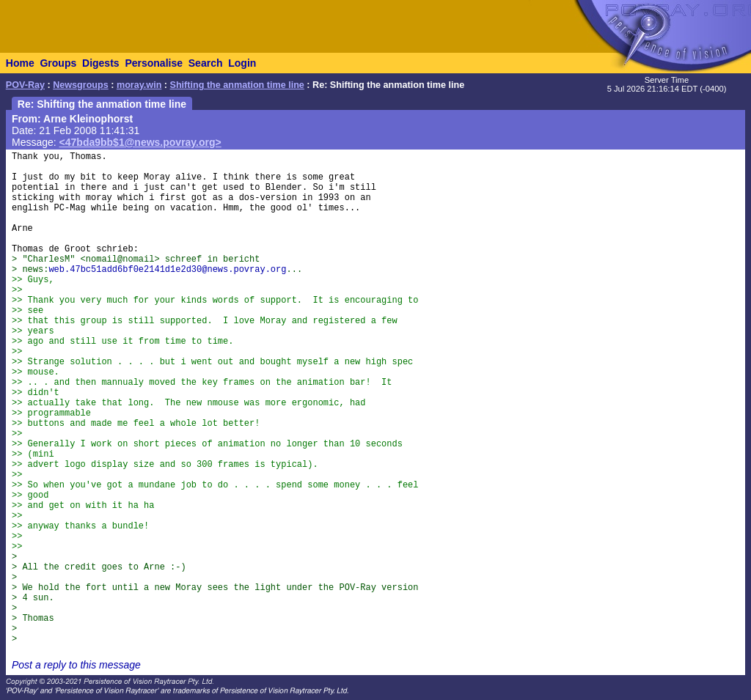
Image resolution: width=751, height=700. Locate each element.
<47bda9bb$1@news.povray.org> (140, 142)
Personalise (154, 63)
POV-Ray (25, 85)
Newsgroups (81, 85)
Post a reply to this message (76, 665)
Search (206, 63)
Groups (58, 63)
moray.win (139, 85)
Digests (101, 63)
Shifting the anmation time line (237, 85)
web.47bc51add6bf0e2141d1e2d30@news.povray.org (167, 270)
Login (242, 63)
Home (20, 63)
